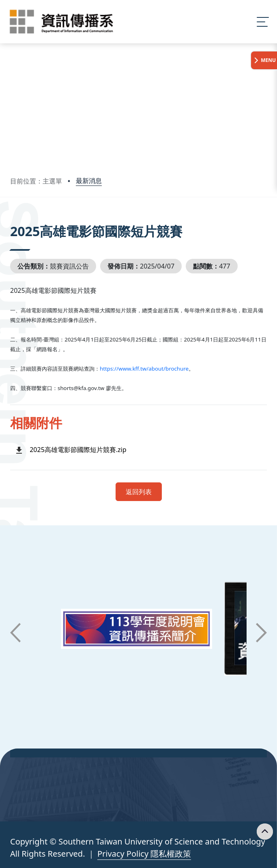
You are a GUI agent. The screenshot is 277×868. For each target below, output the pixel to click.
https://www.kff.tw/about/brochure (144, 369)
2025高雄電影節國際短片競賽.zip (78, 450)
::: (12, 220)
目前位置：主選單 (36, 181)
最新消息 (89, 181)
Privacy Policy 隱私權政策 (144, 854)
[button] (15, 633)
